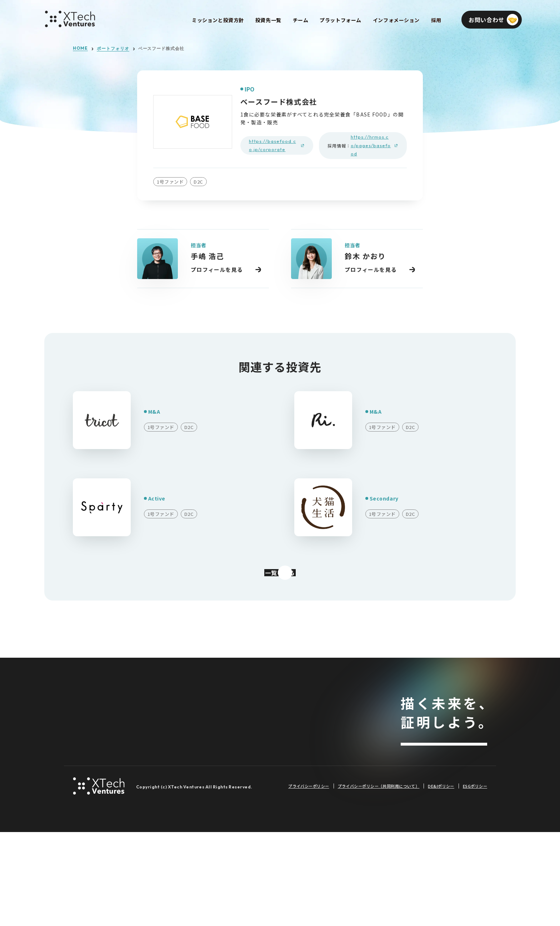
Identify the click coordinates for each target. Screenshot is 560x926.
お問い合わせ (444, 763)
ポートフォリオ (113, 49)
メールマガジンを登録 (444, 788)
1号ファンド (197, 729)
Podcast (268, 794)
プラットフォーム (97, 746)
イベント (267, 810)
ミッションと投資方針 (102, 713)
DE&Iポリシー (441, 880)
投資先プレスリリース (284, 729)
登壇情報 (267, 826)
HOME (80, 48)
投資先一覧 (196, 713)
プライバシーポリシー (309, 880)
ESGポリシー (475, 880)
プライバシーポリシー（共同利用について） (379, 880)
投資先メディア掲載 (281, 745)
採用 (79, 763)
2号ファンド (197, 745)
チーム (82, 730)
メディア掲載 (273, 778)
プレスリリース (276, 761)
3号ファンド (197, 761)
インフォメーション (283, 713)
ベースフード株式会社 (161, 49)
